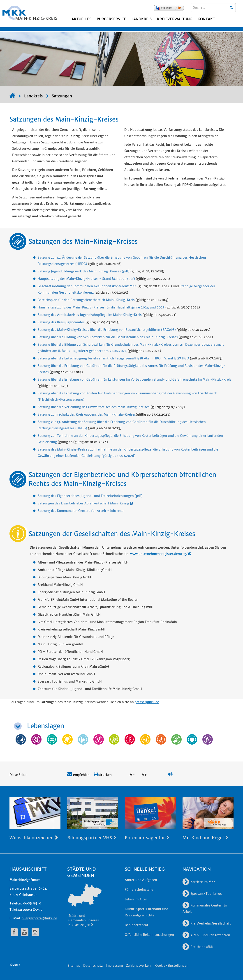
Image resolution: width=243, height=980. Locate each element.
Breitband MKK (198, 947)
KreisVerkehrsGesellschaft (207, 923)
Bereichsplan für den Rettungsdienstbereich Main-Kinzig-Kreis (86, 300)
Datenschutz (93, 966)
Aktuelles (81, 19)
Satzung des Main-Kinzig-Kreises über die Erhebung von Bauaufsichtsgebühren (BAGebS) (107, 330)
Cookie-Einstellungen (172, 966)
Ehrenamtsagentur (147, 838)
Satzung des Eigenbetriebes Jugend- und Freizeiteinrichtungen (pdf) (90, 496)
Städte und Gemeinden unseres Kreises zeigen (84, 920)
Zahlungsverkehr (139, 966)
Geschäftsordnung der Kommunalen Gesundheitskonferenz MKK (87, 286)
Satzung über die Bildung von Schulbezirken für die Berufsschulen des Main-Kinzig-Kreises (108, 337)
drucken (103, 775)
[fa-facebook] (14, 932)
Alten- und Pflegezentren (206, 935)
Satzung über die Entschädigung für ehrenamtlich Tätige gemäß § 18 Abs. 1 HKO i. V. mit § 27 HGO (113, 358)
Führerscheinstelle (139, 890)
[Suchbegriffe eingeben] (213, 7)
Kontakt (206, 19)
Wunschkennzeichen (34, 838)
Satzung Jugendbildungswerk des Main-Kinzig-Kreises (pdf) (84, 271)
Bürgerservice (111, 19)
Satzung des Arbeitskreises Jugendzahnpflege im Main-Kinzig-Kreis (90, 315)
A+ (144, 775)
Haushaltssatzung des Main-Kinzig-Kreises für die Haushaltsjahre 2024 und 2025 (101, 307)
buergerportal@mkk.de (39, 918)
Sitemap (74, 966)
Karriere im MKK (199, 882)
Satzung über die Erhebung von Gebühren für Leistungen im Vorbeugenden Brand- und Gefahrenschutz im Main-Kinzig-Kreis (134, 380)
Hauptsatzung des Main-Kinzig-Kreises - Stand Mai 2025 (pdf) (86, 279)
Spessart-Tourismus (202, 894)
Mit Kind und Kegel (205, 838)
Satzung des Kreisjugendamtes (61, 322)
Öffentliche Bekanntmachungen (149, 935)
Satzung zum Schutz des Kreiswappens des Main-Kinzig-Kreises (87, 414)
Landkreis (142, 19)
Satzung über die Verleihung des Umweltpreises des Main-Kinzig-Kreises (94, 407)
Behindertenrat (137, 925)
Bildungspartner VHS (92, 838)
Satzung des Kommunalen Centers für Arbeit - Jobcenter (81, 511)
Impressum (114, 966)
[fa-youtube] (25, 932)
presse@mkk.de (147, 702)
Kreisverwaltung (175, 19)
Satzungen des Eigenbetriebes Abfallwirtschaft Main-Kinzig (85, 503)
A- (132, 775)
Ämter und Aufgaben (141, 880)
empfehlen (78, 775)
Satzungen (62, 96)
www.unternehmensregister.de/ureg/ (161, 554)
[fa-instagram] (35, 932)
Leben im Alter (136, 899)
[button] (169, 8)
